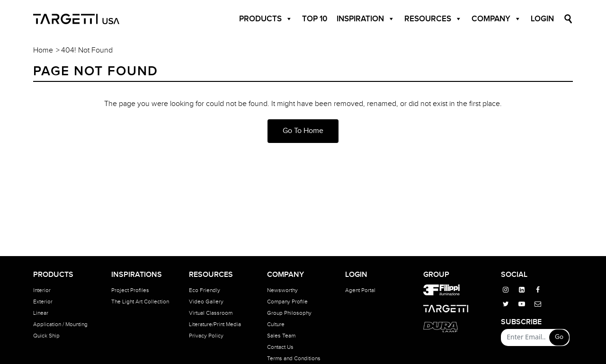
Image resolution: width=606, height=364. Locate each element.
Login (542, 19)
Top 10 (315, 19)
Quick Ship (46, 336)
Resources (433, 19)
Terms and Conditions (294, 358)
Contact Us (280, 347)
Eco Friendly (205, 290)
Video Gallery (206, 302)
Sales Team (281, 336)
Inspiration (366, 19)
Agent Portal (360, 290)
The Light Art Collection (140, 302)
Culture (276, 324)
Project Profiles (130, 290)
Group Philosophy (289, 313)
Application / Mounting (60, 324)
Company (496, 19)
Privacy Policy (206, 336)
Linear (41, 313)
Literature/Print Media (215, 324)
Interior (42, 290)
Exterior (43, 302)
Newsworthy (282, 290)
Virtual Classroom (211, 313)
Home (43, 50)
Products (266, 19)
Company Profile (287, 302)
